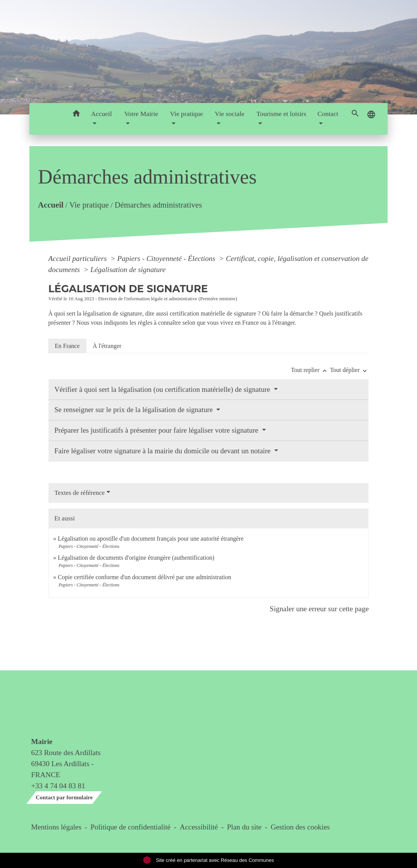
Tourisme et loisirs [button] (281, 114)
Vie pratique (89, 205)
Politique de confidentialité (130, 827)
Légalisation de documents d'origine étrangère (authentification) (136, 558)
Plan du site (244, 827)
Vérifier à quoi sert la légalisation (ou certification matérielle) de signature (163, 389)
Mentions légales (56, 827)
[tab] (67, 346)
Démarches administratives (158, 205)
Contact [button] (328, 114)
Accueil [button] (101, 114)
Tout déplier (349, 370)
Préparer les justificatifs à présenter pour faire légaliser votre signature (157, 430)
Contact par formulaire (64, 797)
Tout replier (310, 370)
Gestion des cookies (300, 827)
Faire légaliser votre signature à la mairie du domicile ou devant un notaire (163, 451)
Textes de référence (80, 493)
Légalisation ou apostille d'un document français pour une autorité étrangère (151, 539)
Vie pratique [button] (187, 114)
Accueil (51, 205)
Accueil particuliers (79, 258)
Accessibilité (199, 827)
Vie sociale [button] (230, 114)
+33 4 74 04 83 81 (58, 786)
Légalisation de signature (128, 270)
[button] (76, 115)
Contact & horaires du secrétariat (61, 708)
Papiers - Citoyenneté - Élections (167, 258)
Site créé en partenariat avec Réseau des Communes (208, 860)
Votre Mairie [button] (141, 114)
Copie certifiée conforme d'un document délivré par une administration (145, 577)
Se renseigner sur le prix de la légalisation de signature (135, 410)
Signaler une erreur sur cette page (319, 609)
